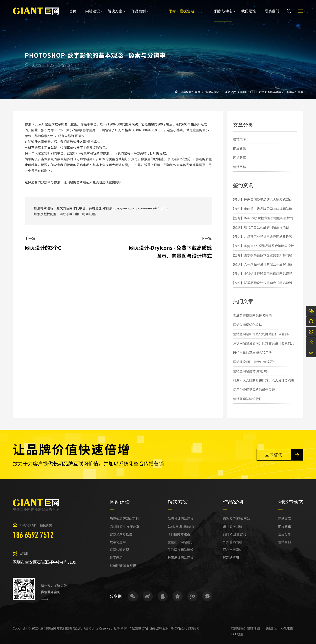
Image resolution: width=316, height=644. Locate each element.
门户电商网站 (233, 550)
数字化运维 (118, 542)
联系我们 (272, 15)
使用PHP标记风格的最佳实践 (254, 389)
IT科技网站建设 (179, 534)
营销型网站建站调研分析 (251, 371)
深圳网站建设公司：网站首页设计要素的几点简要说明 (264, 348)
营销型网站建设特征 (247, 399)
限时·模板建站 (181, 15)
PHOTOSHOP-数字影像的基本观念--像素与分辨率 (272, 92)
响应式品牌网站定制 (124, 518)
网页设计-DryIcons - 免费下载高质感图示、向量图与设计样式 (170, 252)
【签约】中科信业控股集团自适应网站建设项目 (262, 278)
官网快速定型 (119, 550)
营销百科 (239, 167)
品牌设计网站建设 (181, 518)
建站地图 (253, 628)
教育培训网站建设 (181, 557)
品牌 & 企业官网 (234, 534)
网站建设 (93, 15)
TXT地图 (237, 634)
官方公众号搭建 (121, 534)
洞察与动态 (223, 15)
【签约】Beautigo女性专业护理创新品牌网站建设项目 (262, 222)
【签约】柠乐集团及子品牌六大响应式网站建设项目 (262, 204)
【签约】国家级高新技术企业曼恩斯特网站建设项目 (262, 259)
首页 (73, 15)
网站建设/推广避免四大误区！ (255, 362)
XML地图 (287, 628)
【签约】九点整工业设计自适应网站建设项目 (262, 241)
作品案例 (138, 15)
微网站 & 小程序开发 (124, 526)
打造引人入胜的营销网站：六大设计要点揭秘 (264, 385)
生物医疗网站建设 (181, 550)
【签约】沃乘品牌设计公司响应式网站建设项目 (262, 287)
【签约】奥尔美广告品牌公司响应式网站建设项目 (262, 213)
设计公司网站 (233, 526)
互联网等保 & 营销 (123, 565)
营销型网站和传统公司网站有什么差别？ (262, 334)
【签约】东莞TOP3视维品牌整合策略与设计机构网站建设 (262, 250)
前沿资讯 (239, 148)
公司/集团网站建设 (181, 526)
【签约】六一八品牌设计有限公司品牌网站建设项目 (262, 269)
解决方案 (115, 15)
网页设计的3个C (43, 247)
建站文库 (230, 92)
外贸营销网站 (233, 542)
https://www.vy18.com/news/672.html (140, 208)
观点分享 (239, 157)
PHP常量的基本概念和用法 (252, 352)
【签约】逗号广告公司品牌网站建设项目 (260, 227)
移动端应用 (231, 557)
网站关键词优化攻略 (247, 325)
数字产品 (116, 557)
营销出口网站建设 (181, 542)
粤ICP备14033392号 (185, 628)
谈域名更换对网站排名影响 (252, 315)
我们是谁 (248, 15)
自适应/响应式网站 (236, 518)
